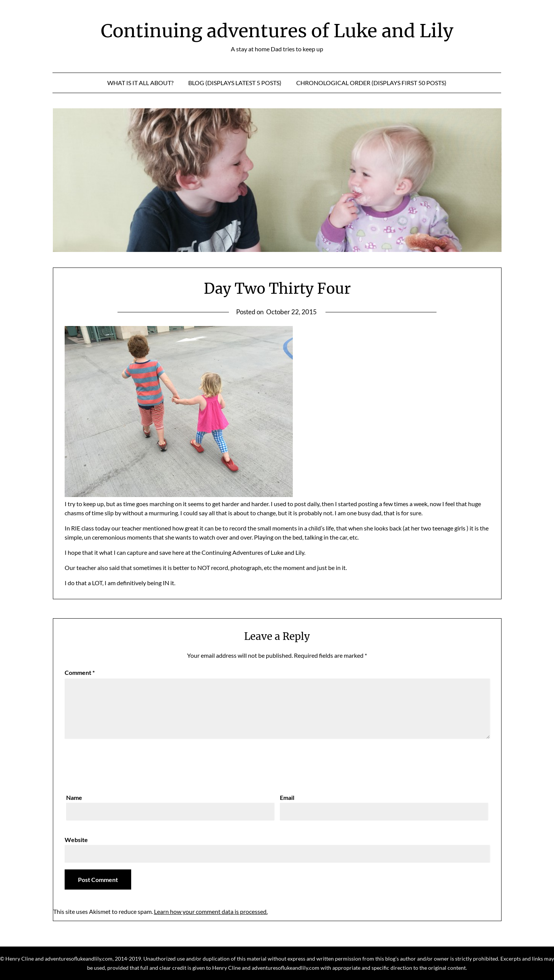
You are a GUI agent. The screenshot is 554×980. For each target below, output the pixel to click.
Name (74, 797)
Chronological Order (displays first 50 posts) (371, 83)
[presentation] (122, 764)
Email (287, 797)
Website (76, 840)
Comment (80, 672)
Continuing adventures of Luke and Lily (277, 31)
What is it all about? (140, 83)
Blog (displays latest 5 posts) (235, 83)
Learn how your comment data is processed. (211, 911)
